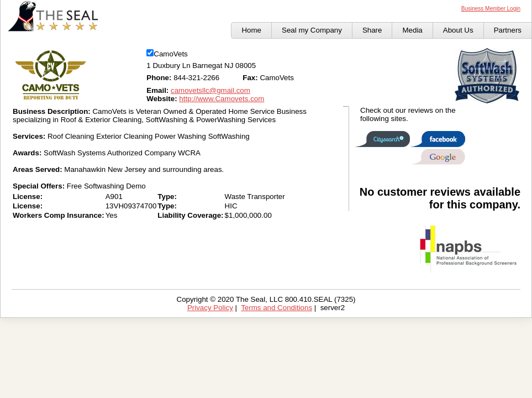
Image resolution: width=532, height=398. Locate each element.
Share (372, 30)
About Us (458, 30)
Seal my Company (312, 30)
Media (412, 30)
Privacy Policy (210, 308)
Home (251, 30)
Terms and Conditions (276, 308)
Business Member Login (491, 9)
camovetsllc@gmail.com (210, 90)
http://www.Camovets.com (222, 99)
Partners (508, 30)
